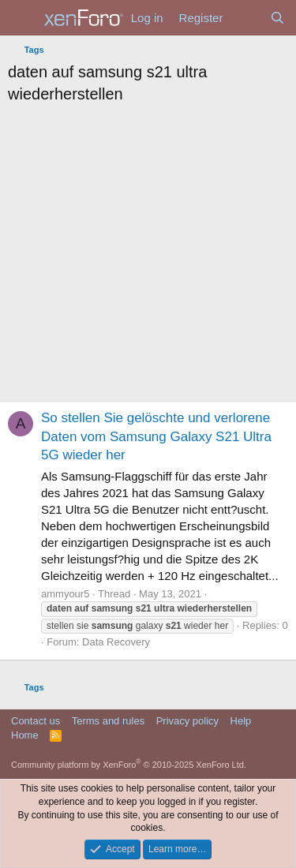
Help (241, 721)
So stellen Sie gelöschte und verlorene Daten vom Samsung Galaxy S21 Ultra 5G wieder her (156, 437)
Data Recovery (116, 642)
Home (25, 735)
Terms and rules (108, 721)
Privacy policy (187, 721)
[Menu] (22, 18)
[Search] (277, 18)
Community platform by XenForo (129, 765)
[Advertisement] (148, 257)
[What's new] (246, 18)
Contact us (36, 721)
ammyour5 (65, 594)
